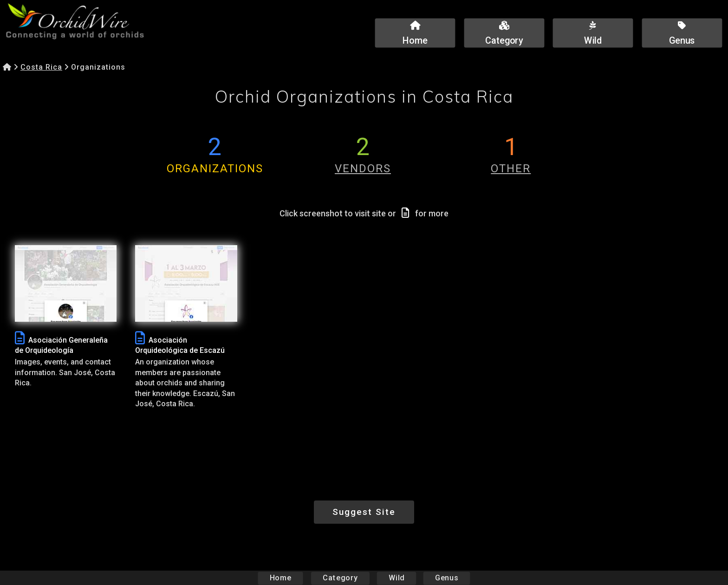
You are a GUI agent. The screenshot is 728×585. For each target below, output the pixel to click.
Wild (396, 578)
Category (340, 578)
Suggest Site (364, 512)
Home (281, 578)
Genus (446, 578)
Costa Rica (41, 67)
